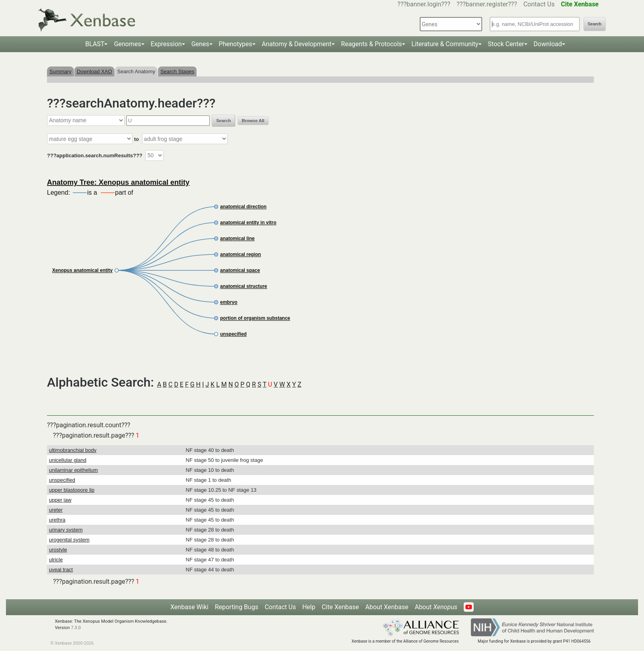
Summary (60, 71)
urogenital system (69, 540)
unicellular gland (68, 460)
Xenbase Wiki (189, 607)
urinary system (66, 530)
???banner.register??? (487, 4)
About (436, 607)
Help (309, 607)
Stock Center (506, 44)
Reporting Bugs (237, 607)
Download (548, 44)
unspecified (62, 480)
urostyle (58, 550)
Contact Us (539, 4)
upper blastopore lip (72, 490)
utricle (56, 560)
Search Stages (177, 71)
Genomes (127, 44)
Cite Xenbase (340, 607)
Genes (200, 44)
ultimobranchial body (73, 450)
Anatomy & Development (297, 44)
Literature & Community (445, 44)
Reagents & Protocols (372, 44)
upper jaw (60, 500)
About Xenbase (387, 607)
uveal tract (61, 570)
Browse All (253, 121)
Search (595, 24)
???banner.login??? (424, 4)
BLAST (95, 44)
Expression (166, 44)
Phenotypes (236, 44)
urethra (57, 520)
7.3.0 (76, 628)
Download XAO (95, 71)
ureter (56, 510)
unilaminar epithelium (73, 470)
